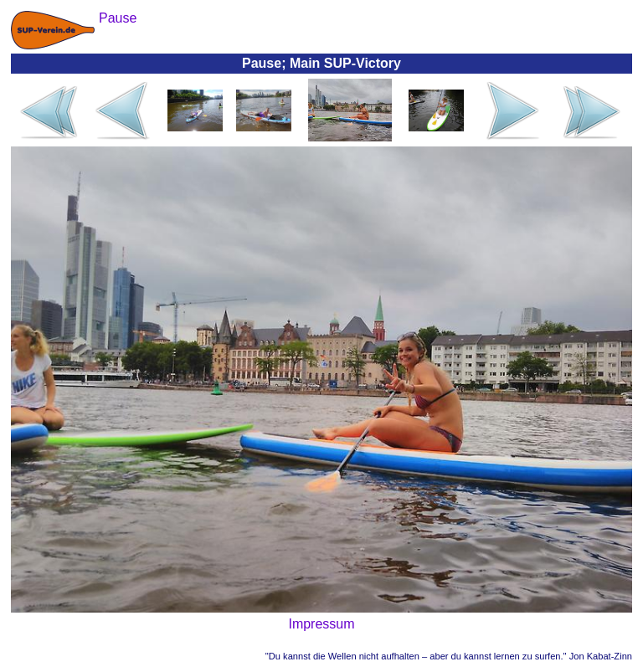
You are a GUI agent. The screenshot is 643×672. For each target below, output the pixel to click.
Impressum (321, 624)
